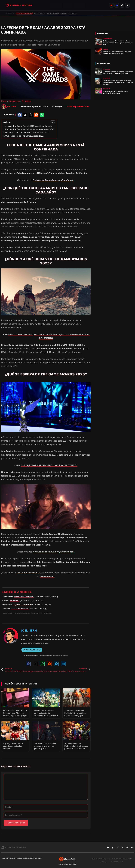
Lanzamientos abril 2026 (24, 13)
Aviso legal (104, 862)
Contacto (115, 859)
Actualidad (27, 101)
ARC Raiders (73, 13)
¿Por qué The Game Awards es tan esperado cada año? (29, 129)
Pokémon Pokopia (53, 13)
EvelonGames (47, 576)
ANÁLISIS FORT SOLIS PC (21, 334)
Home (4, 101)
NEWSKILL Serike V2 (20, 608)
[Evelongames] (19, 5)
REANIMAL (15, 601)
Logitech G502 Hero (22, 604)
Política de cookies (125, 859)
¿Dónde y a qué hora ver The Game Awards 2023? (27, 132)
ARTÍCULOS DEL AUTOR (32, 650)
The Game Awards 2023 (28, 573)
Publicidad (107, 859)
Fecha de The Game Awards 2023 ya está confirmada (28, 126)
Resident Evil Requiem (24, 597)
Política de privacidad (116, 862)
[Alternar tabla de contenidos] (52, 122)
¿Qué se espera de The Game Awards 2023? (24, 136)
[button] (20, 115)
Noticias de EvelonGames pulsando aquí (53, 180)
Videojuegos (14, 101)
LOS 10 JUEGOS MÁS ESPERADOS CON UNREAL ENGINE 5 (49, 465)
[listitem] (111, 5)
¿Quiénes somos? (97, 859)
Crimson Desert (40, 13)
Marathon (64, 13)
